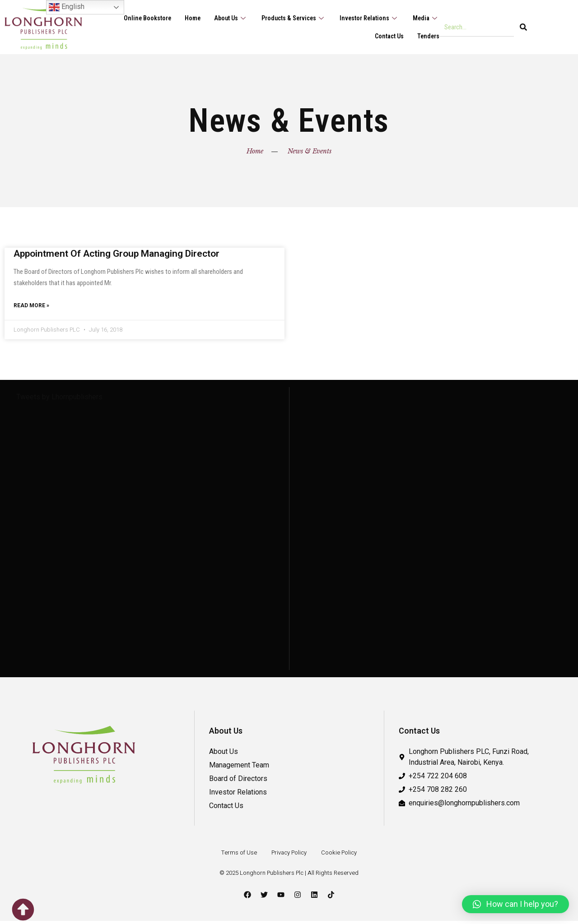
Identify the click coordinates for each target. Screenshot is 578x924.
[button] (515, 904)
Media (425, 18)
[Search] (523, 27)
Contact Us (387, 36)
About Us (224, 18)
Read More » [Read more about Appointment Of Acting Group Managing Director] (31, 308)
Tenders (428, 36)
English (67, 7)
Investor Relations (367, 18)
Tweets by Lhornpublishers (59, 400)
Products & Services (289, 18)
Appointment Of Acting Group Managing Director (117, 254)
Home (185, 18)
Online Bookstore (138, 18)
